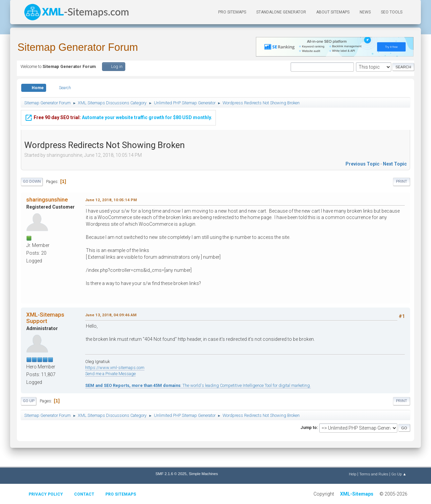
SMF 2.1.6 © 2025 (171, 474)
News (365, 12)
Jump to (309, 427)
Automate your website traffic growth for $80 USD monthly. (118, 117)
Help (353, 474)
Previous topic (362, 164)
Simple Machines (203, 474)
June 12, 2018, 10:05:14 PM (111, 200)
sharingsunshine (47, 200)
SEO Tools (392, 12)
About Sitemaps (333, 12)
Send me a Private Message (110, 374)
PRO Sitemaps (232, 12)
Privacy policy (46, 494)
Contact (84, 494)
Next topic (395, 164)
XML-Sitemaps (357, 494)
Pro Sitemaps (121, 494)
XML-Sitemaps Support (45, 318)
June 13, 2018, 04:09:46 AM (111, 315)
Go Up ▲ (399, 474)
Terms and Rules (374, 474)
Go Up (29, 401)
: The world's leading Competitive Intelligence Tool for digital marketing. (198, 385)
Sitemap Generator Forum (78, 47)
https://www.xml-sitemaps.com (115, 368)
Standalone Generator (281, 12)
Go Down (32, 182)
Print (402, 182)
